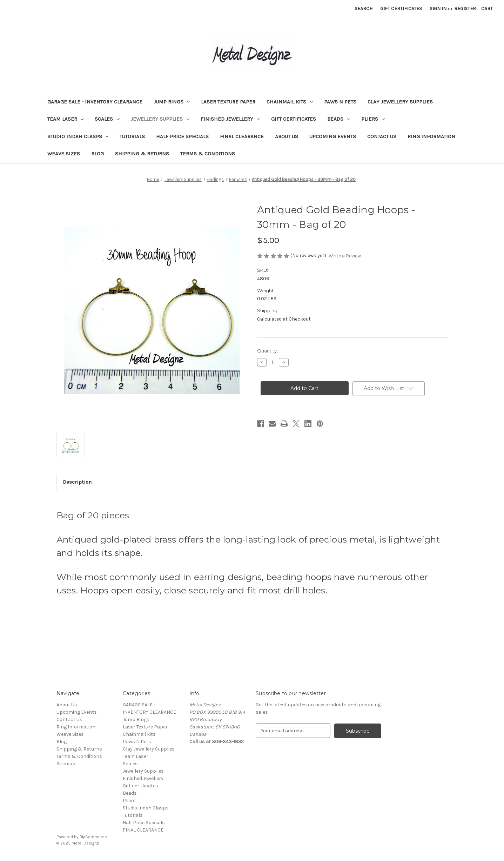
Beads (339, 119)
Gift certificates (294, 119)
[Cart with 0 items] (487, 9)
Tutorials (132, 136)
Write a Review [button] (345, 256)
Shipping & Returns (142, 154)
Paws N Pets (340, 102)
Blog (98, 154)
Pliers (373, 119)
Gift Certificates (401, 9)
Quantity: (267, 351)
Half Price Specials (182, 136)
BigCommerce (93, 837)
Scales (107, 119)
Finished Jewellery (230, 119)
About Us (287, 136)
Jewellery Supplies (160, 119)
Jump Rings (172, 102)
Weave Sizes (64, 154)
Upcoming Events (333, 136)
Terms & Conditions (208, 154)
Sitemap (66, 764)
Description (77, 482)
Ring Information (431, 136)
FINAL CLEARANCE (242, 136)
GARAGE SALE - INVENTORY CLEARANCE (95, 102)
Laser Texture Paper (228, 102)
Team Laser (66, 119)
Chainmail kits (290, 102)
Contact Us (382, 136)
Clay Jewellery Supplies (400, 102)
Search (364, 9)
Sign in (438, 9)
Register (465, 9)
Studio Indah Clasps (78, 136)
